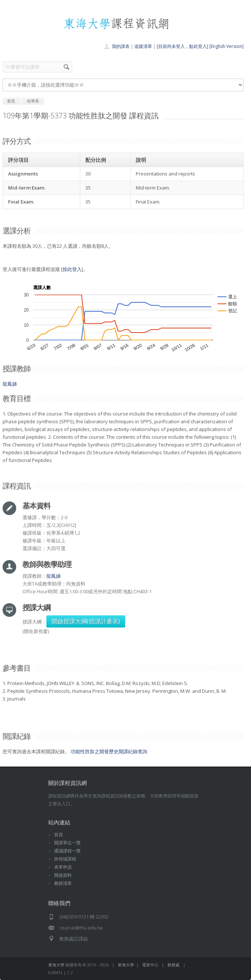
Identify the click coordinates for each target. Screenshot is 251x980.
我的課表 (121, 46)
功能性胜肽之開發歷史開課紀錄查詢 (109, 751)
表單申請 (63, 867)
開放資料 (63, 875)
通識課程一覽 (67, 851)
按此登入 (72, 269)
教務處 (174, 965)
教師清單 (63, 883)
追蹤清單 (143, 46)
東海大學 (56, 965)
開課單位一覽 (67, 843)
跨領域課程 (65, 859)
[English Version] (227, 46)
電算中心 (150, 965)
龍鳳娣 (10, 384)
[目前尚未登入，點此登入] (183, 46)
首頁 (59, 835)
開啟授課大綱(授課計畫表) (86, 621)
